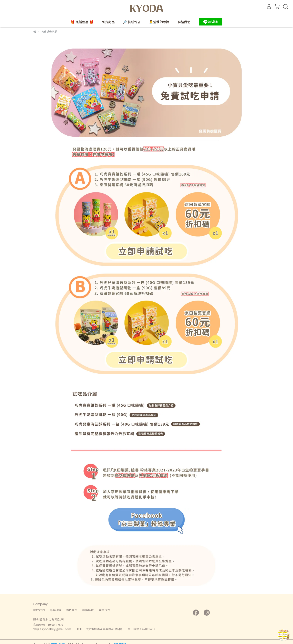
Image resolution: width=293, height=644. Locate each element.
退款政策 (55, 610)
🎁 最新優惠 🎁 (82, 22)
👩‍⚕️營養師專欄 (159, 22)
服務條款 (88, 610)
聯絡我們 (184, 22)
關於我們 (39, 610)
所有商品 (108, 22)
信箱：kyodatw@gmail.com (52, 629)
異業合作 (104, 610)
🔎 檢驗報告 (132, 22)
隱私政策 (72, 610)
